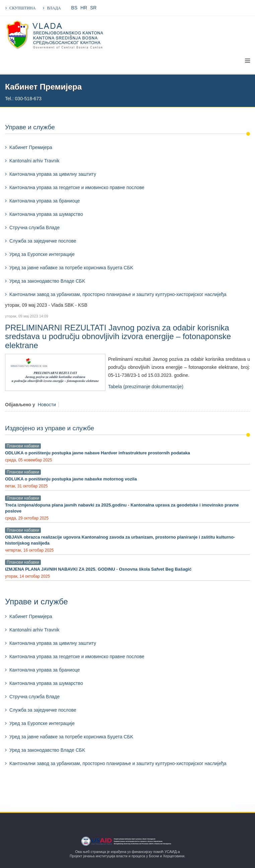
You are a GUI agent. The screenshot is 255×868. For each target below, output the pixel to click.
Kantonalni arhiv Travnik (34, 161)
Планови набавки (23, 446)
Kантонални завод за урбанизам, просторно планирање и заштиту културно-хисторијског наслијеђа (118, 294)
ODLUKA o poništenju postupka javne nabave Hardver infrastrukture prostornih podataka (98, 453)
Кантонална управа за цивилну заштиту (53, 174)
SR (93, 8)
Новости (47, 405)
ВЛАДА (54, 8)
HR (84, 8)
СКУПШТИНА (22, 8)
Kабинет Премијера (31, 147)
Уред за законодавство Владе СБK (47, 281)
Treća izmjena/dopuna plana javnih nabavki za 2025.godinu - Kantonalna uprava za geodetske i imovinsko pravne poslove (122, 508)
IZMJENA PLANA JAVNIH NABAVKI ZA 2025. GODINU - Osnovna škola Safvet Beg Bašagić (98, 569)
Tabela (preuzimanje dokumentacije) (146, 387)
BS (74, 8)
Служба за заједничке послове (43, 241)
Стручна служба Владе (34, 228)
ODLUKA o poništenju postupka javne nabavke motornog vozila (71, 479)
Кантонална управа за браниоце (45, 201)
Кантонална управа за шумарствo (46, 214)
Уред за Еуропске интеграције (42, 254)
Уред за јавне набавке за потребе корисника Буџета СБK (71, 268)
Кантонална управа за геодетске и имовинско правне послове (77, 187)
